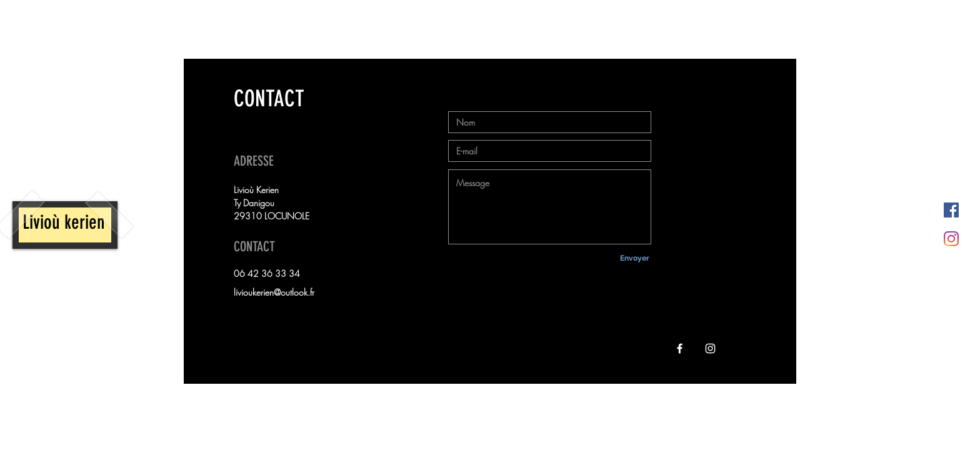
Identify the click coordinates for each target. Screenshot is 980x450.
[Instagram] (951, 239)
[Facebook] (680, 348)
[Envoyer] (634, 258)
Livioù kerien (66, 222)
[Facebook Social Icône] (951, 210)
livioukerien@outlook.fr (274, 292)
